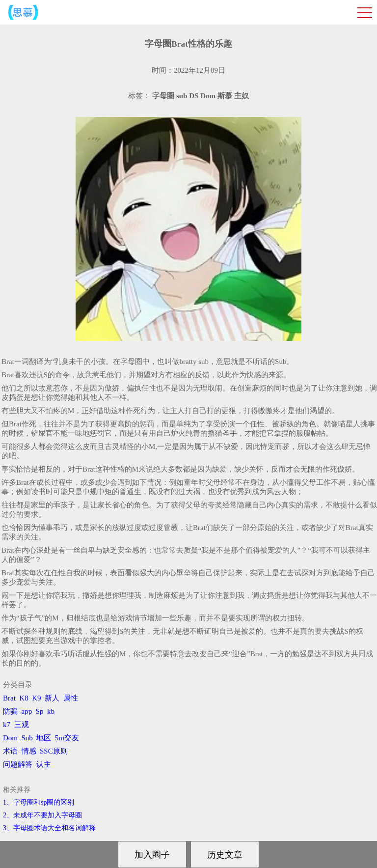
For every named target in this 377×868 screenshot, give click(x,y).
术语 (10, 751)
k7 (7, 725)
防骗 (10, 711)
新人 (52, 698)
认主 (44, 764)
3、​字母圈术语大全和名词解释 (49, 828)
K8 (24, 698)
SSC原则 (54, 751)
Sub (27, 738)
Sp (40, 711)
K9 (36, 698)
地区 (44, 738)
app (27, 711)
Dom (10, 738)
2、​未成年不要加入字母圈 (42, 815)
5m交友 (67, 738)
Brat (9, 698)
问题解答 (18, 764)
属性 (71, 698)
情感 (29, 751)
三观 (22, 725)
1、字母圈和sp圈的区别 (39, 802)
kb (51, 711)
